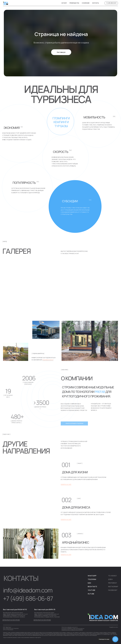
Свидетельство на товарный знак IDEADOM (72, 630)
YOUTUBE (92, 590)
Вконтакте (92, 587)
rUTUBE (91, 594)
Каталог (64, 3)
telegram (92, 579)
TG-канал (112, 576)
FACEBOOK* (113, 590)
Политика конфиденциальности (70, 627)
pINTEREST (113, 583)
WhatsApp (92, 576)
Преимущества (74, 3)
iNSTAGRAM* (113, 587)
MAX (89, 583)
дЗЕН (110, 579)
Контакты (95, 3)
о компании (86, 3)
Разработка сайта (114, 627)
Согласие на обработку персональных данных (73, 628)
